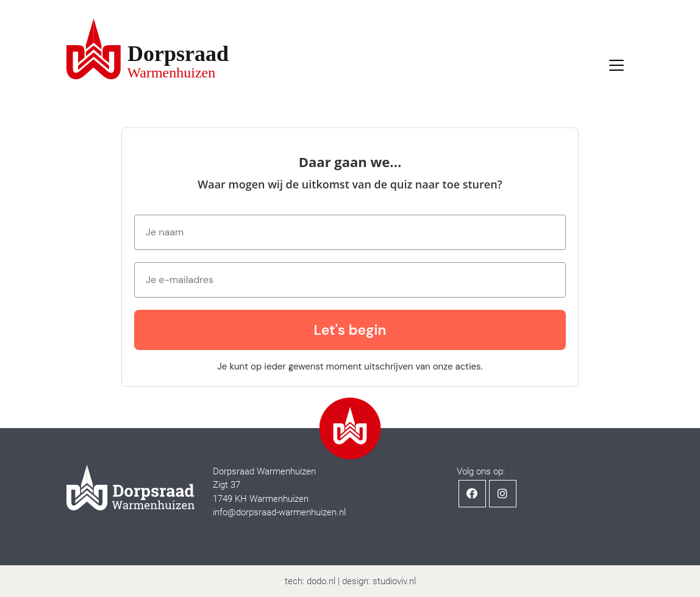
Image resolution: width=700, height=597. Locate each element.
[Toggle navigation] (616, 65)
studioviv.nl (394, 581)
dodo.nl (321, 581)
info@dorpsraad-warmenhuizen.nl (279, 512)
